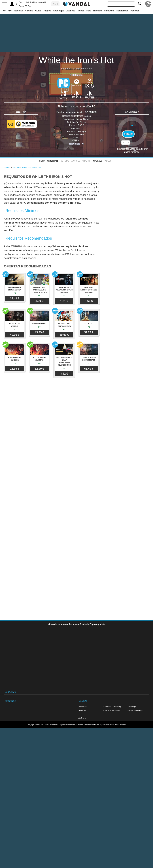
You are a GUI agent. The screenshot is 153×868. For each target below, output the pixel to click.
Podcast (135, 11)
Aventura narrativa (82, 69)
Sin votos (132, 150)
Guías (38, 11)
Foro (89, 11)
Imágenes (97, 161)
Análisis (29, 11)
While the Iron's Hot (77, 60)
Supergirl (42, 2)
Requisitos (53, 161)
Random (98, 11)
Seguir (128, 134)
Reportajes (59, 11)
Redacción (82, 707)
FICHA (42, 161)
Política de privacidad (111, 710)
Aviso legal (132, 707)
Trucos (81, 11)
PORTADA (7, 11)
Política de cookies (135, 710)
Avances (71, 11)
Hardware (109, 11)
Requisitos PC (77, 144)
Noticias (19, 11)
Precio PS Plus (25, 6)
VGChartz (82, 718)
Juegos (47, 11)
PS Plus (34, 2)
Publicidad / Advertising (112, 707)
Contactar (82, 710)
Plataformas (122, 11)
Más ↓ (55, 4)
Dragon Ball (24, 2)
